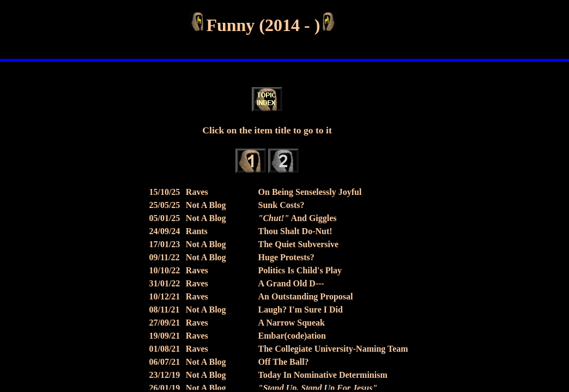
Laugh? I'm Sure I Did (301, 310)
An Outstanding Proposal (306, 296)
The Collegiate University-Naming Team (333, 349)
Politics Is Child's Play (300, 270)
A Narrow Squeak (292, 323)
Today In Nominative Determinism (323, 375)
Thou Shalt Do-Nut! (295, 231)
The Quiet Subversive (299, 244)
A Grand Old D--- (291, 283)
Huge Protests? (286, 257)
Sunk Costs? (282, 205)
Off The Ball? (284, 362)
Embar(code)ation (292, 336)
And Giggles (298, 218)
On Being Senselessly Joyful (310, 192)
